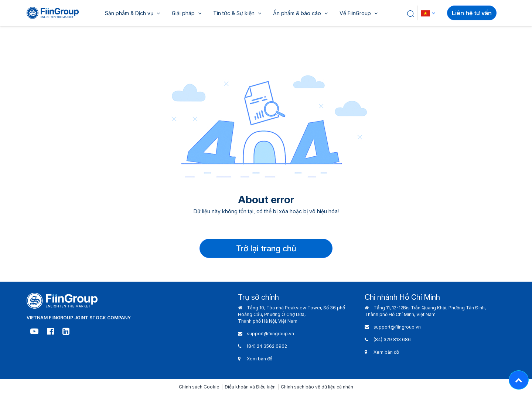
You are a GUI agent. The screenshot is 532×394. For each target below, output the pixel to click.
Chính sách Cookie (199, 387)
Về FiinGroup (359, 13)
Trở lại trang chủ (266, 248)
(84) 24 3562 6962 (267, 346)
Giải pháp (187, 13)
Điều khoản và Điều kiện (250, 387)
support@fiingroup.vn (270, 334)
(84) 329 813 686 (392, 339)
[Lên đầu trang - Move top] (519, 380)
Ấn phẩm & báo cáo (300, 13)
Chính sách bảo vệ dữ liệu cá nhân (317, 387)
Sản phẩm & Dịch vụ (132, 13)
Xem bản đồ (260, 359)
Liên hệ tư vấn (472, 13)
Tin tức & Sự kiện (237, 13)
